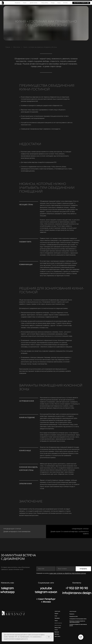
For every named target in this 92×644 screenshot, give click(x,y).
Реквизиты (72, 614)
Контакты (57, 634)
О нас (56, 616)
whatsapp (7, 592)
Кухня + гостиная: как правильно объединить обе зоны (40, 47)
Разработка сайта (74, 616)
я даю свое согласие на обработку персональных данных (68, 573)
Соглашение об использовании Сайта (78, 619)
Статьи (56, 630)
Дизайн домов (58, 625)
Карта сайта (57, 636)
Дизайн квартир (58, 623)
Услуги (56, 621)
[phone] (66, 569)
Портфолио (57, 618)
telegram (7, 588)
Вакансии (57, 632)
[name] (46, 569)
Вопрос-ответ (58, 628)
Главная (8, 47)
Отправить (83, 569)
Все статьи (17, 47)
